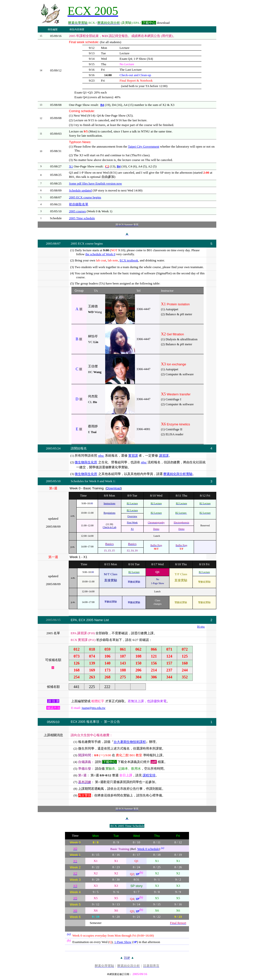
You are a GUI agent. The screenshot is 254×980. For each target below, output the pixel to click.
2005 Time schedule (82, 218)
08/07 (57, 243)
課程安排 (149, 775)
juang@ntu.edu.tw (94, 708)
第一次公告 (112, 722)
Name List (102, 620)
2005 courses (77, 211)
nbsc (101, 456)
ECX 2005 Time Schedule (127, 826)
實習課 (133, 456)
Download (114, 488)
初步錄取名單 (79, 204)
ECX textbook (129, 260)
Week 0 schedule (148, 849)
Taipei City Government (144, 146)
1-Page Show (123, 942)
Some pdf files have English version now (95, 183)
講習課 (164, 456)
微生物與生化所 (86, 462)
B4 (102, 105)
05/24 (57, 448)
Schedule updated (80, 190)
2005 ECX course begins (85, 197)
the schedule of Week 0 (100, 254)
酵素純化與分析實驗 (178, 474)
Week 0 (94, 481)
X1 (71, 166)
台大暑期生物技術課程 (130, 742)
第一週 (53, 557)
